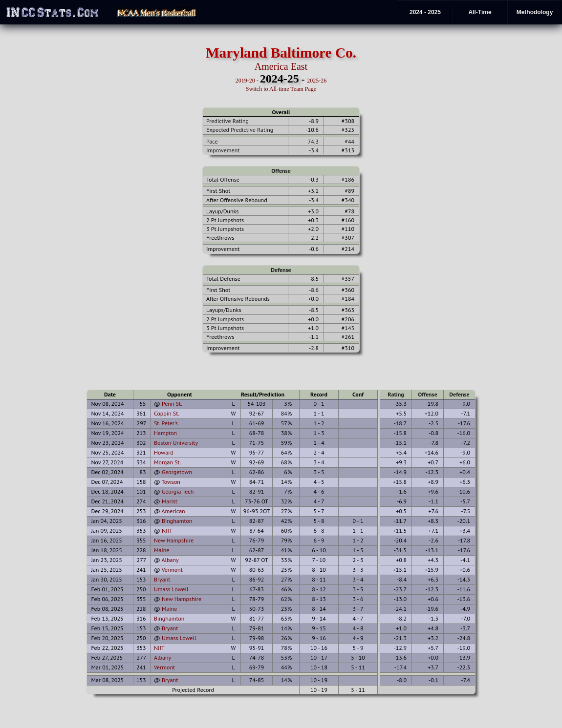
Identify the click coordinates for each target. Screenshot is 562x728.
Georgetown (177, 472)
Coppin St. (167, 413)
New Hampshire (174, 540)
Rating (396, 394)
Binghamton (177, 521)
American (173, 511)
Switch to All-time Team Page (281, 89)
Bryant (162, 579)
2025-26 (317, 81)
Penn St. (172, 404)
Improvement (223, 150)
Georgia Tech (178, 491)
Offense (281, 171)
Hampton (165, 433)
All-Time (480, 12)
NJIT (167, 530)
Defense (281, 270)
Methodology (535, 12)
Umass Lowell (171, 589)
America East (281, 66)
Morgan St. (167, 462)
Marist (170, 501)
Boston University (176, 443)
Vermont (172, 570)
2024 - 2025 (425, 12)
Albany (170, 560)
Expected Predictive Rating (240, 130)
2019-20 (245, 81)
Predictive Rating (227, 121)
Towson (171, 482)
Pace (212, 141)
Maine (162, 550)
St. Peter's (166, 423)
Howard (164, 452)
